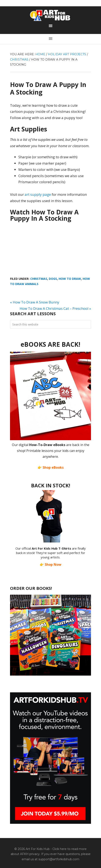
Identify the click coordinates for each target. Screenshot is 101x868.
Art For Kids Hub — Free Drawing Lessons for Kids (50, 15)
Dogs (53, 279)
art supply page (38, 194)
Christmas (39, 279)
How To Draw (70, 279)
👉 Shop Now (50, 564)
